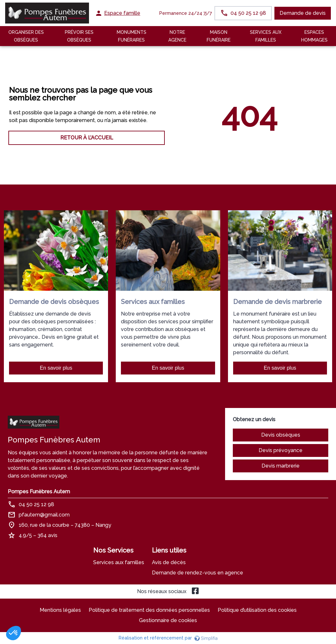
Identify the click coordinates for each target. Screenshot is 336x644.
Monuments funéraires (132, 36)
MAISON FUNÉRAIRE (219, 36)
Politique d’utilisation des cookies (257, 610)
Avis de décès (169, 562)
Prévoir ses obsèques (79, 36)
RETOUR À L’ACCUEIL (87, 138)
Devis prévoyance (281, 450)
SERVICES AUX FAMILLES (266, 36)
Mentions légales (60, 610)
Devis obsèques (281, 435)
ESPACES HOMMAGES (314, 36)
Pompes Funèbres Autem (39, 492)
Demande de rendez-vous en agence (198, 573)
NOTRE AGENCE (177, 36)
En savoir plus (56, 368)
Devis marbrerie (281, 466)
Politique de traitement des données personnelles (149, 610)
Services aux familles (119, 562)
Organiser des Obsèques (26, 36)
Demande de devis (303, 13)
